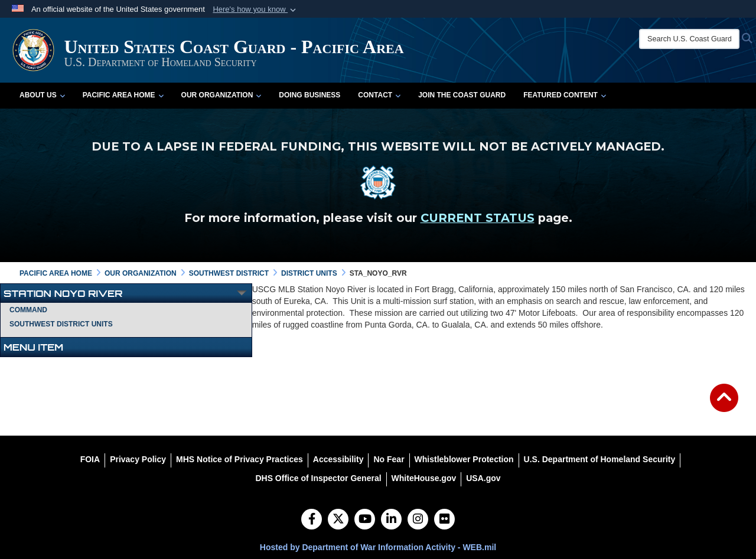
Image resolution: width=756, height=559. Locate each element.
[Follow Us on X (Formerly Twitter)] (338, 520)
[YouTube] (365, 520)
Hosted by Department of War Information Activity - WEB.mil (378, 547)
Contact (379, 95)
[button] (255, 9)
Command (28, 310)
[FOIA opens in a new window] (90, 459)
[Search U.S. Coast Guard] (689, 39)
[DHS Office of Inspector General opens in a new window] (318, 478)
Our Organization (221, 95)
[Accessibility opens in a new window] (338, 459)
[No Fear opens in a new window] (389, 459)
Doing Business (309, 95)
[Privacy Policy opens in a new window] (138, 459)
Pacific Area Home (123, 95)
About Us (42, 95)
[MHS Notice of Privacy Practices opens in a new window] (239, 459)
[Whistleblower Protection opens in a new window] (464, 459)
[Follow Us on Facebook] (312, 520)
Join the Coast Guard (462, 95)
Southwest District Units (61, 324)
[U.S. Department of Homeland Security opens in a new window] (600, 459)
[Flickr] (444, 520)
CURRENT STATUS (478, 218)
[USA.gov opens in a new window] (483, 478)
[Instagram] (418, 520)
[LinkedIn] (391, 520)
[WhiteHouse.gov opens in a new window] (424, 478)
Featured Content (565, 95)
